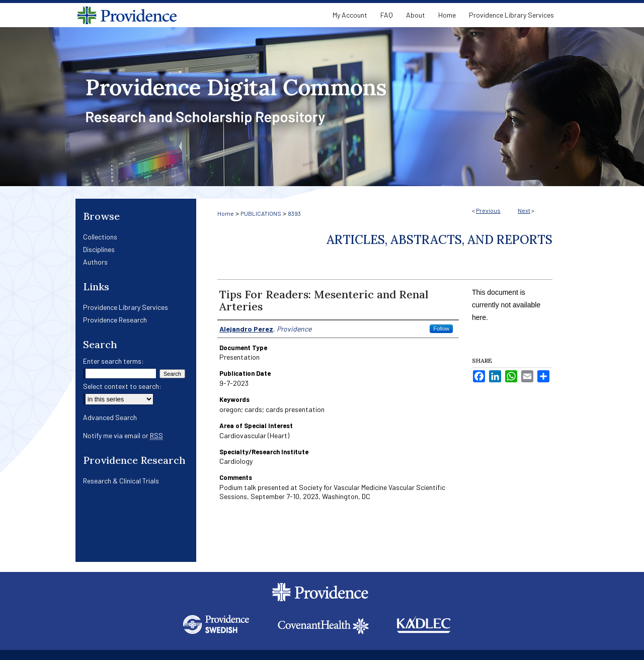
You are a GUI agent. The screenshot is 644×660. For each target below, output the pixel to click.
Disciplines (99, 249)
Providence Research (115, 320)
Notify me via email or (123, 435)
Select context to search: (122, 386)
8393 (294, 213)
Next (524, 210)
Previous (488, 210)
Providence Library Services (126, 307)
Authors (95, 262)
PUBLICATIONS (261, 213)
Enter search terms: (113, 361)
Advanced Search (110, 417)
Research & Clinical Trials (121, 481)
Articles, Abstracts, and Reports (439, 240)
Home (226, 213)
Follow (441, 328)
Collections (100, 237)
